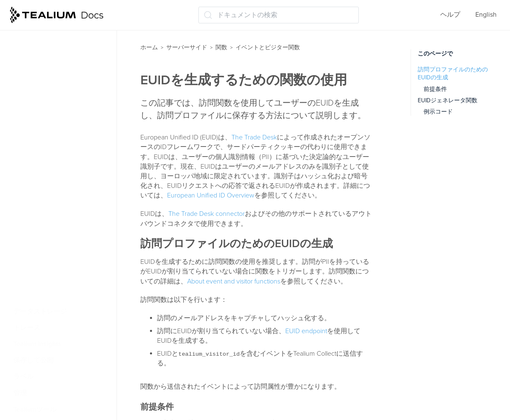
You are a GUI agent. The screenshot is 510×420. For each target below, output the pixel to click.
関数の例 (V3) (43, 197)
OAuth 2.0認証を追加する (61, 230)
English (486, 15)
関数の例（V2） (47, 180)
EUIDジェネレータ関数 (448, 100)
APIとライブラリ (43, 33)
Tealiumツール (35, 410)
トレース (27, 328)
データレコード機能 (47, 295)
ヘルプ (450, 15)
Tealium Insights (37, 344)
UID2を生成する (47, 246)
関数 (221, 47)
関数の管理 (33, 82)
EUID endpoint (306, 331)
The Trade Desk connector (207, 214)
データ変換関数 (40, 278)
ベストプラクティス (48, 66)
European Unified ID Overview (211, 195)
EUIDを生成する (47, 262)
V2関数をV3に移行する (58, 164)
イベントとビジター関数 (53, 99)
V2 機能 (34, 132)
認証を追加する (46, 213)
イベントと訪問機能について (66, 115)
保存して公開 (33, 360)
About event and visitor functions (234, 281)
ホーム (149, 47)
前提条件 (435, 89)
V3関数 (33, 148)
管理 (20, 393)
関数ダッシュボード (48, 50)
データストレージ (40, 311)
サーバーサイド (187, 47)
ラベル (23, 377)
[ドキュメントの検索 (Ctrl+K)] (279, 15)
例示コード (438, 112)
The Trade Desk (254, 137)
